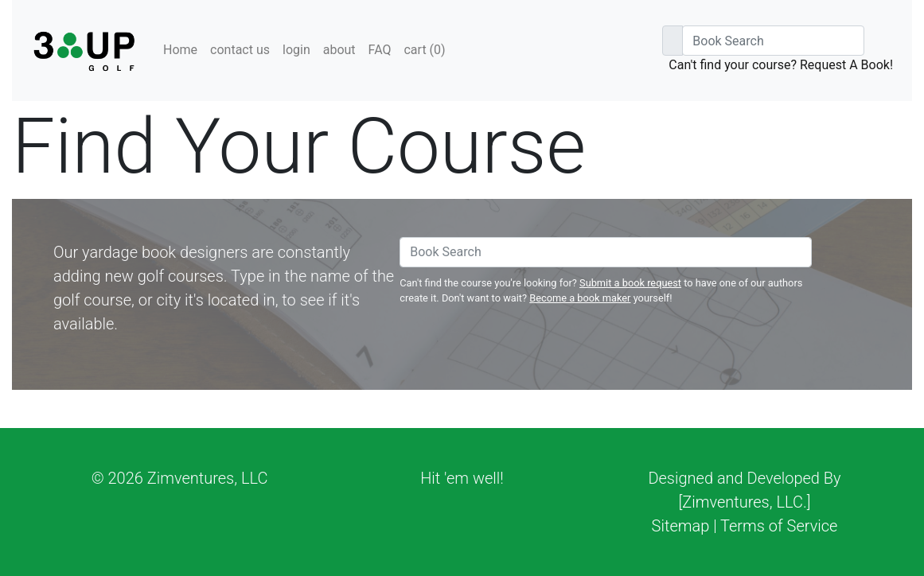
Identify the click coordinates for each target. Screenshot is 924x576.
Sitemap (681, 526)
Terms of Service (779, 526)
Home (180, 50)
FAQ (380, 50)
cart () (424, 50)
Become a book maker (580, 298)
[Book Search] (773, 41)
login (296, 50)
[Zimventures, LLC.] (745, 502)
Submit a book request (630, 283)
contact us (240, 50)
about (339, 50)
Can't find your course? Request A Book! (781, 65)
